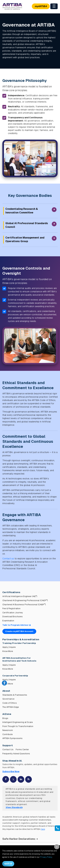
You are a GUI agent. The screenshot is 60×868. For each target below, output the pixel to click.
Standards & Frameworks (15, 695)
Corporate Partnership (15, 676)
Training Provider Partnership (19, 643)
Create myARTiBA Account (19, 631)
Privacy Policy (46, 857)
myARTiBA (41, 6)
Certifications (11, 592)
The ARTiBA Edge (11, 707)
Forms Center (22, 749)
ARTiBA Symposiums (12, 738)
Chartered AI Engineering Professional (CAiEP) (25, 600)
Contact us (8, 559)
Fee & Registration (11, 608)
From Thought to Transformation (18, 726)
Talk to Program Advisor (17, 625)
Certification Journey (13, 613)
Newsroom (8, 730)
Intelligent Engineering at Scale (18, 722)
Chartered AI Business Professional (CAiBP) (24, 605)
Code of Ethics (10, 703)
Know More (8, 651)
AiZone (7, 714)
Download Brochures (13, 616)
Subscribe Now (11, 771)
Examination (8, 621)
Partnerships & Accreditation (21, 639)
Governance (8, 699)
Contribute (8, 734)
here (43, 829)
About (6, 691)
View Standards (14, 807)
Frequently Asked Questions (16, 754)
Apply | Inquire (9, 647)
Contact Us (8, 749)
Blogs (5, 718)
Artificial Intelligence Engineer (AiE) (20, 596)
